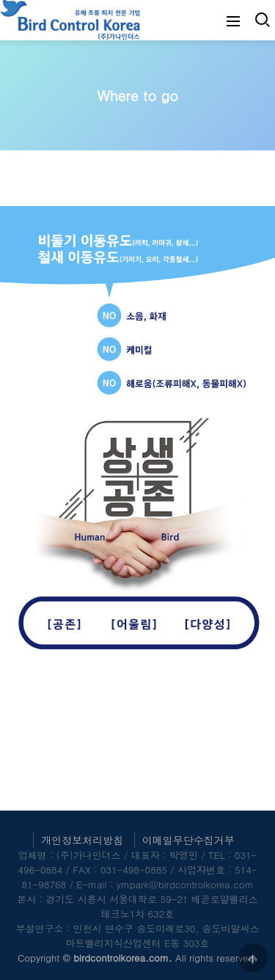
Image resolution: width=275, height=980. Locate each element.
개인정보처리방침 (82, 840)
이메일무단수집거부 (188, 840)
